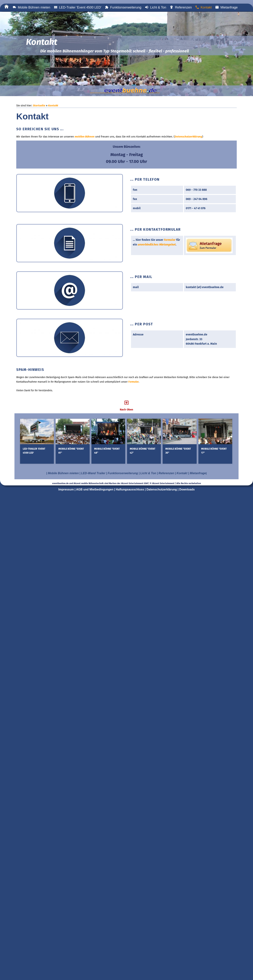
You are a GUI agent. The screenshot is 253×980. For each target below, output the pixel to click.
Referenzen (181, 7)
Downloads (187, 489)
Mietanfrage (226, 7)
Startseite (39, 105)
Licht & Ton (156, 7)
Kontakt (203, 7)
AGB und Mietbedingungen (95, 489)
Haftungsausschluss (130, 489)
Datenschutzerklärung (188, 137)
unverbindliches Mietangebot (157, 245)
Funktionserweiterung (123, 7)
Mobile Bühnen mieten (31, 7)
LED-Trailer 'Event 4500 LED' (78, 7)
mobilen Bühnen (85, 137)
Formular (170, 240)
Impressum (66, 489)
